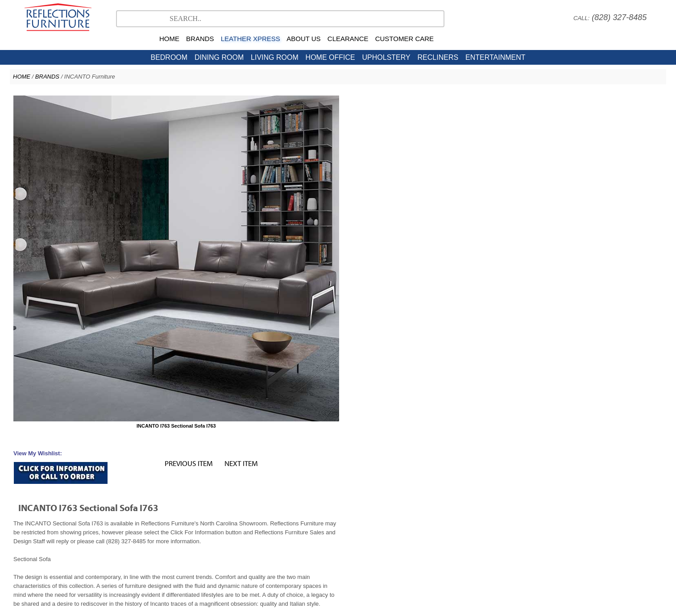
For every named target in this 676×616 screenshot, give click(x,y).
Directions (431, 546)
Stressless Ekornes (278, 503)
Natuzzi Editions (333, 503)
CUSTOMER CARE (404, 39)
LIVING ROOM (275, 57)
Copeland (431, 503)
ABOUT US (303, 39)
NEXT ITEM (566, 101)
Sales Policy (348, 546)
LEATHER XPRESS (251, 39)
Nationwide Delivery (391, 546)
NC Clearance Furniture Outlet (325, 512)
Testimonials (248, 546)
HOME (169, 39)
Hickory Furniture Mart (435, 512)
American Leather (386, 503)
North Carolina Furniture (248, 512)
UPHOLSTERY (386, 57)
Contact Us (385, 512)
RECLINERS (438, 57)
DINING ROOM (219, 57)
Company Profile (287, 546)
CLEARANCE (348, 39)
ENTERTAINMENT (496, 57)
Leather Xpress (472, 503)
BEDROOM (169, 57)
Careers (320, 546)
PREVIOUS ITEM (514, 101)
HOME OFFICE (330, 57)
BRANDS (200, 39)
